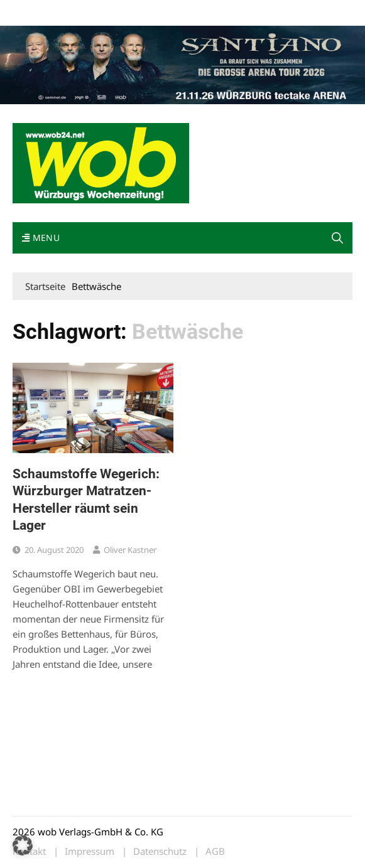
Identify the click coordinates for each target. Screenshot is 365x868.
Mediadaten (35, 12)
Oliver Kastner (130, 550)
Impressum (199, 12)
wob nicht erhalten (99, 12)
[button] (337, 238)
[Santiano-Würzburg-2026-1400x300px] (182, 63)
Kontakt (156, 12)
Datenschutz (160, 851)
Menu (41, 238)
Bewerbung (248, 12)
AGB (215, 851)
